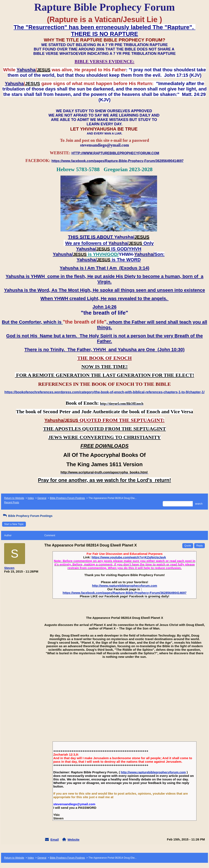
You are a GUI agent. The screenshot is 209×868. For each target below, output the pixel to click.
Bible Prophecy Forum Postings (67, 498)
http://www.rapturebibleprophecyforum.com (125, 586)
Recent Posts (12, 502)
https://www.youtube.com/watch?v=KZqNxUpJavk (129, 557)
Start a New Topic (14, 524)
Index (31, 498)
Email (55, 840)
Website (74, 840)
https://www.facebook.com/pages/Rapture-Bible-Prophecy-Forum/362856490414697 (125, 593)
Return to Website (14, 498)
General (42, 498)
